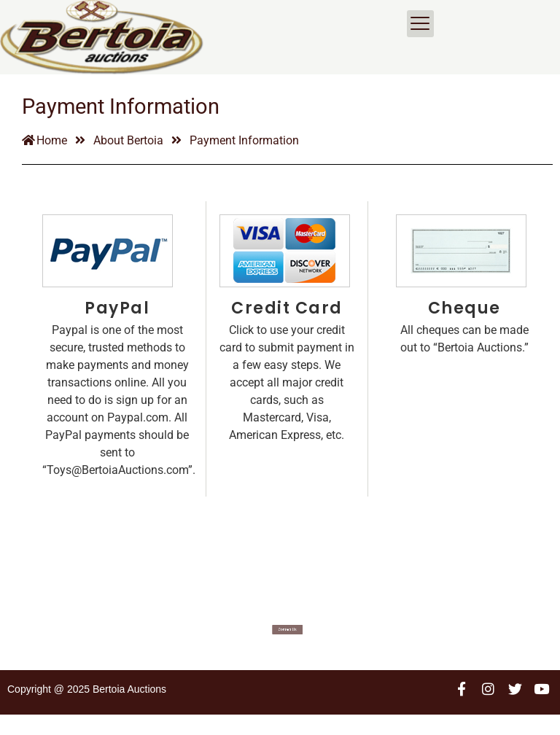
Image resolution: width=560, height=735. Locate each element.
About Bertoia (128, 161)
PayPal (117, 328)
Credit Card (287, 328)
